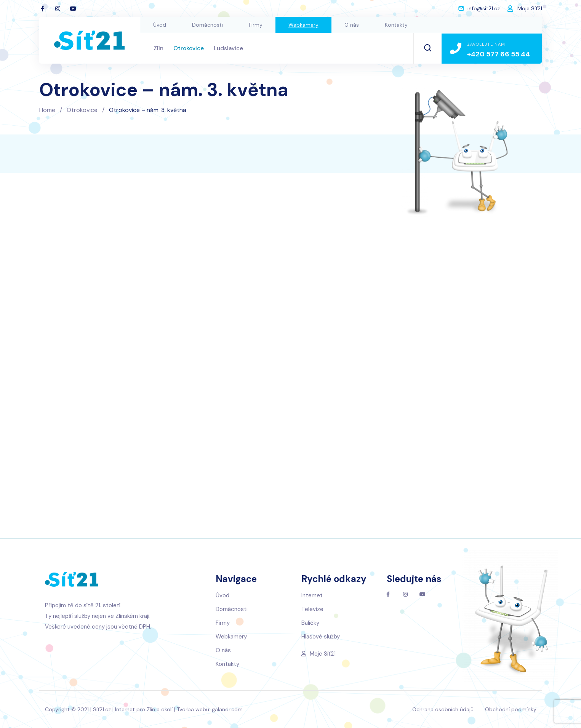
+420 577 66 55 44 (499, 54)
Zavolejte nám (486, 44)
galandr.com (227, 709)
